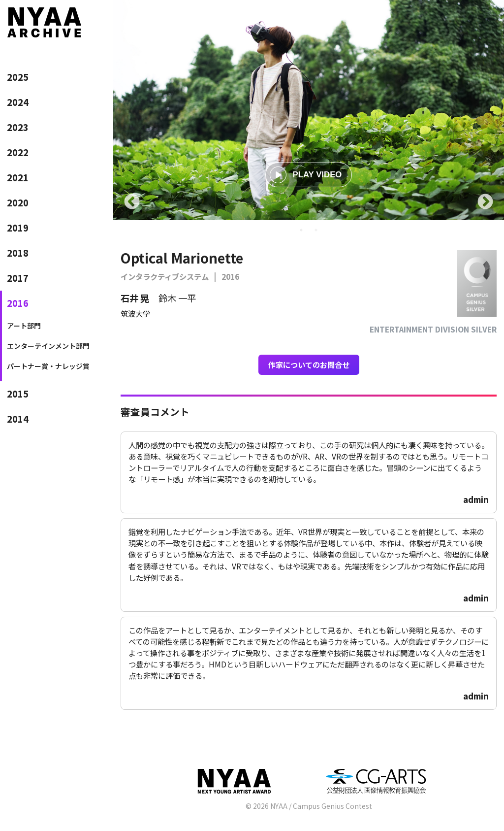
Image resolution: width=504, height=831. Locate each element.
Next (485, 202)
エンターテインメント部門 (48, 346)
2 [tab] (316, 230)
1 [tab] (301, 230)
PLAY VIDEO (306, 175)
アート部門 (24, 326)
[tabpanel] (309, 110)
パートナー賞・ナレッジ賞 (48, 366)
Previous (132, 202)
